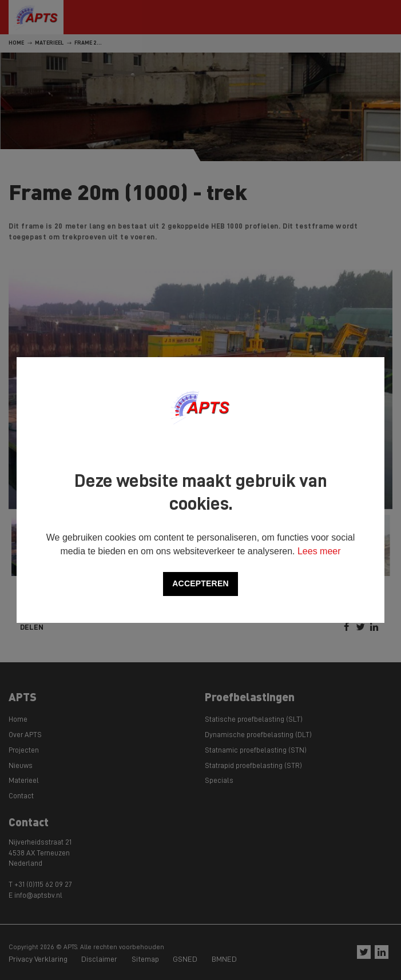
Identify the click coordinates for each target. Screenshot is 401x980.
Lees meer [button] (319, 551)
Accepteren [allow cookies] (200, 583)
